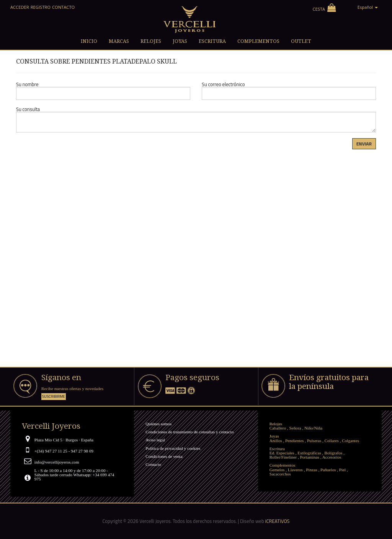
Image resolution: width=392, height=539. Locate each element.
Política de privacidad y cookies (173, 448)
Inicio (89, 41)
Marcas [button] (119, 41)
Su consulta (28, 109)
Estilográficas (309, 453)
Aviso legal (155, 440)
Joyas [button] (180, 41)
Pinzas (311, 470)
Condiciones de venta (164, 456)
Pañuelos (328, 470)
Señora (295, 428)
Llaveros (295, 470)
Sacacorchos (280, 474)
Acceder (20, 7)
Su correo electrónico (223, 84)
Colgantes (350, 441)
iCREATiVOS (278, 521)
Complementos (283, 465)
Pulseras (314, 441)
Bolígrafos (333, 453)
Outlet (301, 41)
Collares (332, 441)
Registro (41, 7)
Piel (342, 470)
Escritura (277, 449)
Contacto (63, 7)
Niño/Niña (313, 428)
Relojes (276, 424)
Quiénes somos (158, 424)
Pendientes (294, 441)
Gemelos (277, 470)
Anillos (276, 441)
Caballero (278, 428)
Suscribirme (54, 396)
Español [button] (368, 7)
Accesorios (332, 457)
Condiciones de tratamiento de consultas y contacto (189, 432)
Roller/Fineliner (283, 457)
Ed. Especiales (282, 453)
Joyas (274, 436)
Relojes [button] (151, 41)
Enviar (364, 144)
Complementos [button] (258, 41)
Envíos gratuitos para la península (329, 382)
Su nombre (27, 84)
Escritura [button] (212, 41)
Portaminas (310, 457)
